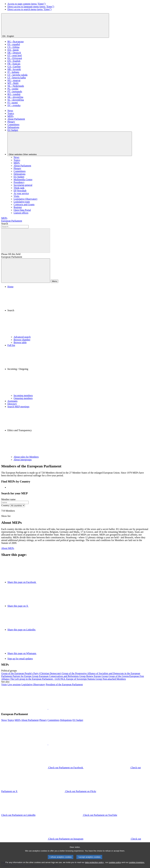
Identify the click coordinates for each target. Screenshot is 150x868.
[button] (78, 312)
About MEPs (8, 548)
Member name (8, 499)
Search (5, 224)
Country (5, 505)
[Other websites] (70, 144)
